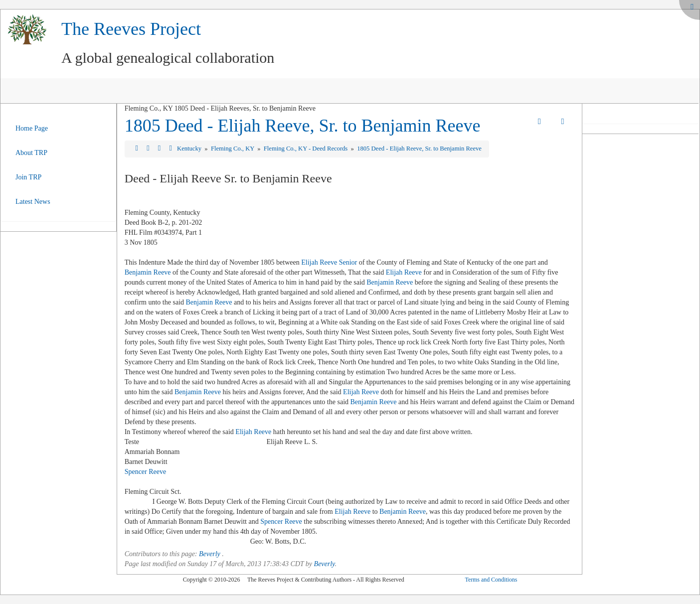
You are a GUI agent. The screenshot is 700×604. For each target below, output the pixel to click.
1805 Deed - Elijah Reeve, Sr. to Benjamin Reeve (303, 126)
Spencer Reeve (146, 472)
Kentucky (190, 149)
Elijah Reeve (404, 272)
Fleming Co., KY (233, 149)
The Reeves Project (131, 29)
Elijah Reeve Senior (329, 262)
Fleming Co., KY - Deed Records (307, 149)
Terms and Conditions (491, 580)
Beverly (210, 554)
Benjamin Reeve (148, 272)
